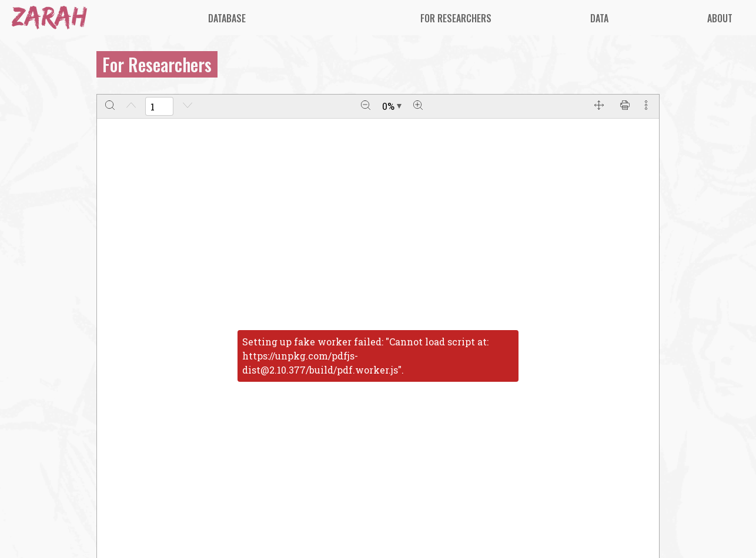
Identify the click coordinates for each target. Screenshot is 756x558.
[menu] (433, 18)
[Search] (110, 106)
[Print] (625, 106)
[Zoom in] (418, 106)
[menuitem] (227, 18)
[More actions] (646, 106)
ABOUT (720, 18)
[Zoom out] (366, 106)
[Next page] (188, 106)
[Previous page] (131, 106)
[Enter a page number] (159, 106)
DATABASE (227, 18)
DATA (599, 18)
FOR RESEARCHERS (456, 18)
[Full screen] (599, 106)
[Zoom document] (392, 106)
